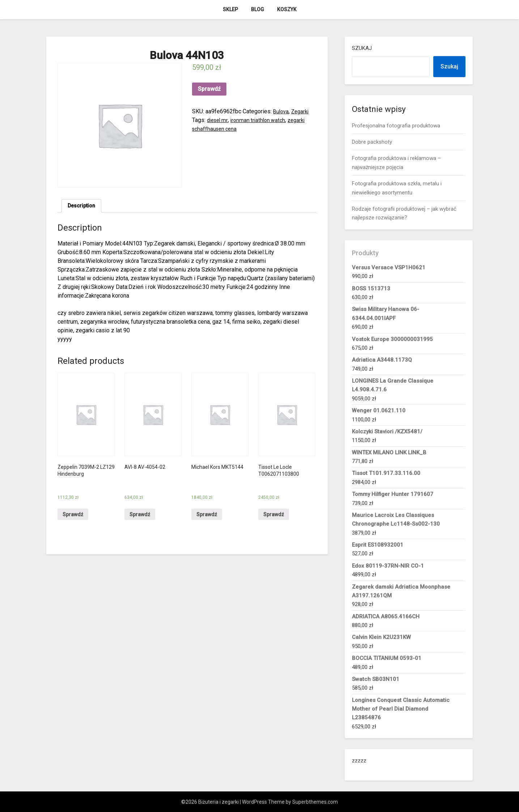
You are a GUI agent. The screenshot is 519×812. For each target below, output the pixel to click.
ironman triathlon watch (262, 120)
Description (83, 207)
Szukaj (362, 48)
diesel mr (219, 120)
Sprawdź (209, 89)
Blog (258, 9)
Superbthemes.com (315, 802)
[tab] (83, 207)
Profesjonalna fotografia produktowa (396, 126)
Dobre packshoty (372, 142)
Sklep (230, 9)
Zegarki (302, 111)
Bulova (282, 111)
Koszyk (287, 9)
